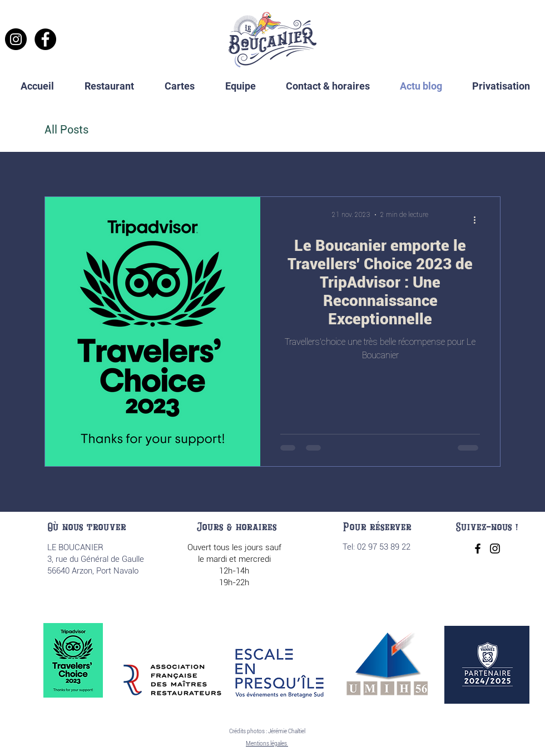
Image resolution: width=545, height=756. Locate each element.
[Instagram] (16, 39)
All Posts (66, 130)
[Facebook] (45, 39)
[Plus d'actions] (478, 220)
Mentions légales (267, 743)
